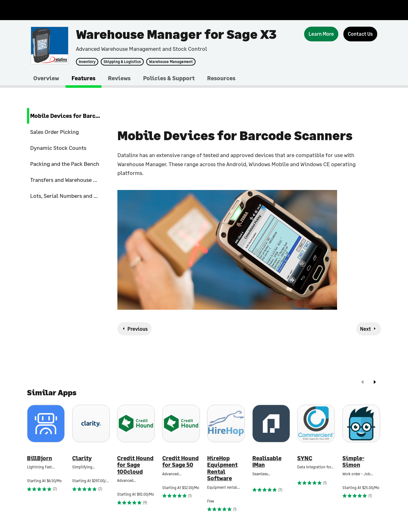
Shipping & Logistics (122, 62)
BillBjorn (40, 458)
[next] (375, 383)
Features (83, 78)
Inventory (87, 62)
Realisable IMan (267, 462)
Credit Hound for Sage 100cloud (135, 465)
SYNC (305, 458)
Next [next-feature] (365, 329)
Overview (46, 78)
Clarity (82, 458)
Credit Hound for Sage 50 (180, 462)
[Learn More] (321, 34)
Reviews (119, 78)
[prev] (362, 383)
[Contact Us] (360, 34)
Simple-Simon (353, 462)
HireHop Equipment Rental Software (222, 468)
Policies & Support (169, 78)
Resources (221, 78)
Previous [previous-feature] (138, 329)
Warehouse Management (171, 62)
